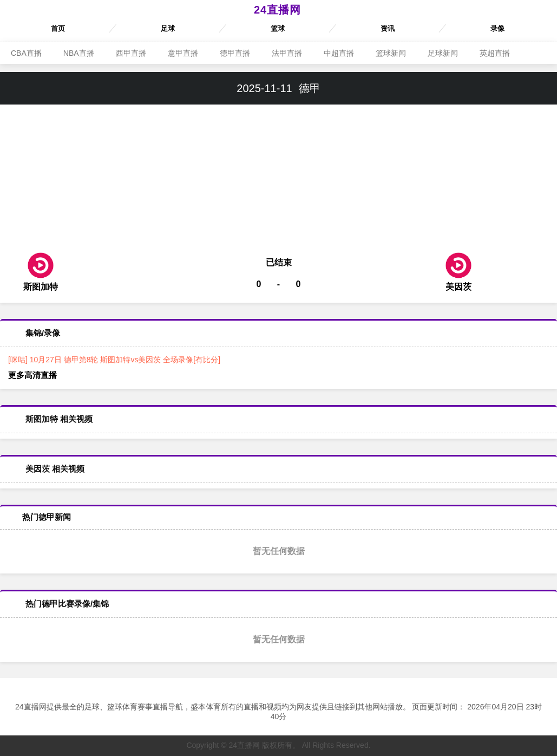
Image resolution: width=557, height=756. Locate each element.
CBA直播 (26, 53)
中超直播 (339, 53)
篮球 (278, 28)
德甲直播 (235, 53)
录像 (497, 28)
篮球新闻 (391, 53)
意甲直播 (183, 53)
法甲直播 (287, 53)
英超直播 (495, 53)
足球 (168, 28)
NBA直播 (79, 53)
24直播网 (277, 10)
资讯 (388, 28)
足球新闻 (443, 53)
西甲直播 (131, 53)
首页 (58, 28)
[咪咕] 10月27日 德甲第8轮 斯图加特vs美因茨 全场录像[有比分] (114, 360)
